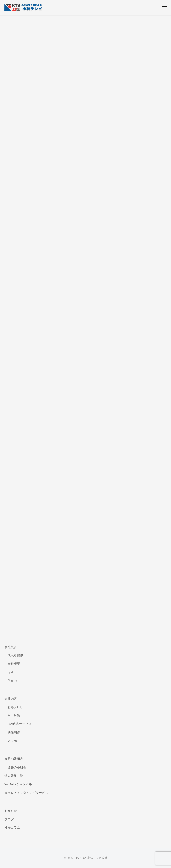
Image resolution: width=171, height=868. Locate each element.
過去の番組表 (17, 767)
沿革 (11, 672)
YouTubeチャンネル (18, 784)
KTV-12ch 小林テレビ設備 (91, 858)
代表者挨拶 (15, 655)
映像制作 (14, 732)
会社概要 (11, 647)
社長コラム (12, 828)
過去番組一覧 (14, 776)
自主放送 (14, 716)
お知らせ (11, 811)
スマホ (12, 741)
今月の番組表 (14, 759)
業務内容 (11, 699)
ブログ (9, 819)
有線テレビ (15, 707)
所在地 (12, 681)
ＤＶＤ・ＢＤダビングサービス (26, 793)
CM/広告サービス (20, 724)
